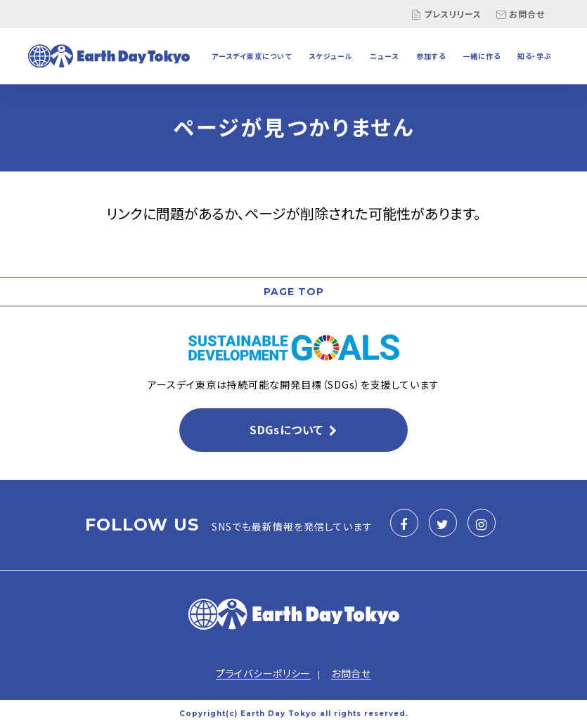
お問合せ (520, 14)
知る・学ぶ (535, 56)
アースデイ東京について (252, 56)
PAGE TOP (294, 292)
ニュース (384, 56)
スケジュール (331, 56)
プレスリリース (446, 14)
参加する (431, 56)
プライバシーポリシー (263, 673)
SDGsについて (286, 429)
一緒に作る (482, 56)
